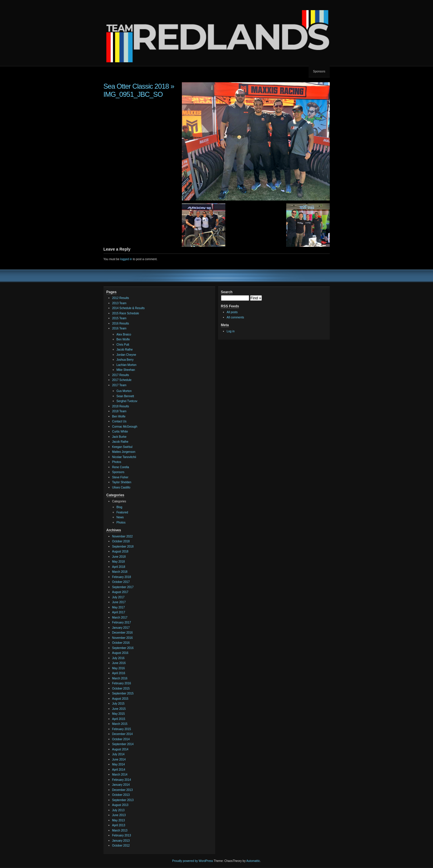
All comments (235, 317)
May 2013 (119, 820)
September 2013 (123, 800)
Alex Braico (124, 334)
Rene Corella (121, 467)
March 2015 (120, 724)
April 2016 (119, 673)
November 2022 (123, 536)
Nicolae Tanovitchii (124, 457)
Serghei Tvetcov (127, 401)
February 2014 (122, 780)
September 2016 (123, 648)
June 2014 (119, 759)
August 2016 (120, 653)
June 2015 (119, 709)
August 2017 (120, 592)
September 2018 (123, 547)
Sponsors (319, 71)
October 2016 (121, 643)
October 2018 (121, 541)
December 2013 (123, 790)
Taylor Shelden (122, 482)
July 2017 (118, 597)
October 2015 (121, 689)
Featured (122, 512)
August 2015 (120, 699)
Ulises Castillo (121, 487)
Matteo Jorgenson (124, 452)
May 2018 (119, 562)
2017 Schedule (122, 380)
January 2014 (121, 785)
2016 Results (121, 323)
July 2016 (118, 658)
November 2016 (123, 638)
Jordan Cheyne (126, 355)
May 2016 (119, 668)
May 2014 (119, 764)
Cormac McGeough (125, 427)
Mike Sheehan (126, 370)
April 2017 (119, 612)
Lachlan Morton (127, 365)
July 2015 (118, 704)
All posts (232, 312)
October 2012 (121, 846)
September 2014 (123, 744)
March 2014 (120, 775)
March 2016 (120, 678)
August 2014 (120, 749)
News (120, 517)
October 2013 (121, 795)
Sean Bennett (125, 396)
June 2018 (119, 557)
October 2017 (121, 582)
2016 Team (119, 328)
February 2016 (122, 683)
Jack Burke (119, 437)
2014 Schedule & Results (128, 308)
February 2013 (122, 835)
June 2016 (119, 663)
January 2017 (121, 628)
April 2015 (119, 719)
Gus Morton (124, 391)
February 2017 (122, 622)
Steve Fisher (120, 477)
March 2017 (120, 618)
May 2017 (119, 607)
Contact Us (119, 421)
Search (227, 292)
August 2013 (120, 805)
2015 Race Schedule (126, 313)
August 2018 (120, 551)
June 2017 (119, 602)
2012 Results (121, 298)
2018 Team (119, 411)
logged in (126, 259)
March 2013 (120, 830)
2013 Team (119, 303)
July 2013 (118, 810)
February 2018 (122, 577)
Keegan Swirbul (122, 447)
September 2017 (123, 587)
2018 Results (121, 406)
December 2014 (123, 734)
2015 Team (119, 318)
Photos (117, 462)
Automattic (253, 861)
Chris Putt (123, 345)
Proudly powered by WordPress (193, 861)
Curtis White (120, 432)
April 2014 (119, 770)
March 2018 (120, 572)
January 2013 (121, 841)
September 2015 (123, 693)
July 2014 (118, 754)
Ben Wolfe (123, 339)
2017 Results (121, 375)
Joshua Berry (125, 360)
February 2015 (122, 729)
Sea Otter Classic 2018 (136, 86)
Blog (119, 507)
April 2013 (119, 825)
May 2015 (119, 714)
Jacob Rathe (125, 350)
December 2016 (123, 633)
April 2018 (119, 567)
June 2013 (119, 815)
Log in (231, 331)
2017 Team (119, 385)
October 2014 (121, 739)
